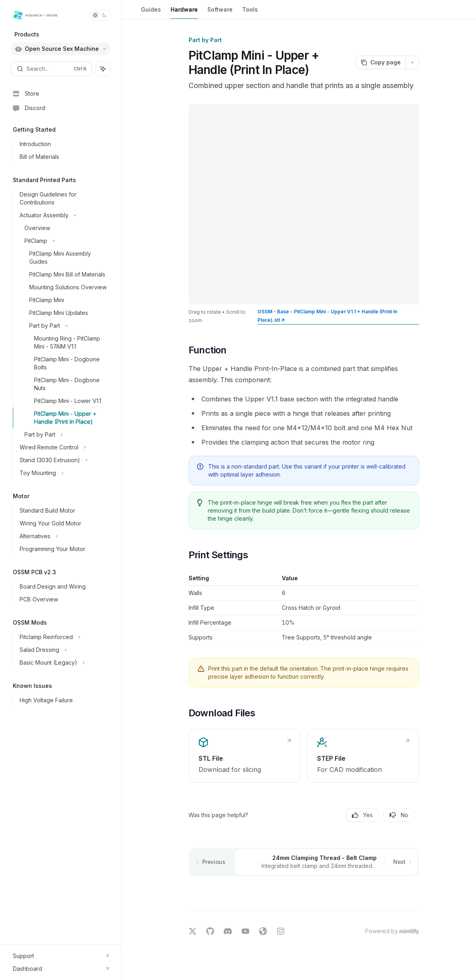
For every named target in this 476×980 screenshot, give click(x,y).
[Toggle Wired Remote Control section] (64, 447)
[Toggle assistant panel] (103, 69)
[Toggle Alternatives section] (64, 536)
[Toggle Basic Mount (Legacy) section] (64, 663)
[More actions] (412, 62)
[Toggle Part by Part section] (64, 326)
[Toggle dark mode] (100, 15)
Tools (250, 13)
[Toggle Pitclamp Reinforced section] (64, 637)
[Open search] (51, 69)
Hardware (184, 13)
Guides (151, 13)
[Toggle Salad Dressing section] (64, 650)
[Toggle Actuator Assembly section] (64, 215)
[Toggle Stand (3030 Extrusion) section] (64, 460)
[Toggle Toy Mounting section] (64, 473)
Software (220, 13)
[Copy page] (381, 62)
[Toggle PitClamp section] (64, 241)
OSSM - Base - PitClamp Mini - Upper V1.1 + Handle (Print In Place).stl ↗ (327, 316)
